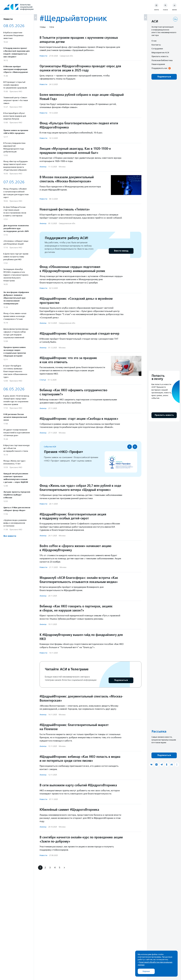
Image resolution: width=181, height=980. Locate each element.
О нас (154, 41)
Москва (62, 167)
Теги (52, 27)
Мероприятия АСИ (160, 53)
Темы (43, 27)
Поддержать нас (159, 68)
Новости (43, 56)
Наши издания (158, 64)
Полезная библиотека (162, 60)
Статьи (43, 380)
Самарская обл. (66, 56)
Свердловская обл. (67, 223)
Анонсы (43, 167)
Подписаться (121, 680)
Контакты (156, 45)
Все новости (10, 536)
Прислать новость (160, 56)
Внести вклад (121, 251)
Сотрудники (157, 49)
